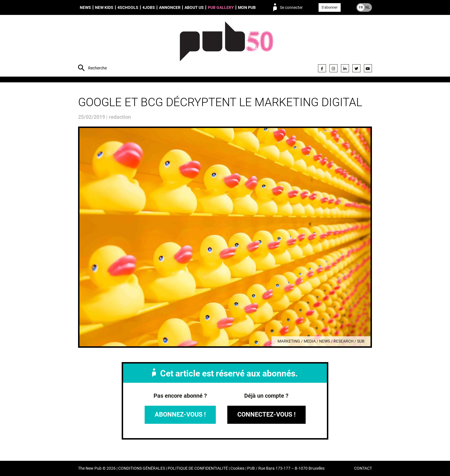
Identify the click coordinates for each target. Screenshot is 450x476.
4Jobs (149, 7)
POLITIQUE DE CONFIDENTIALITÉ (198, 468)
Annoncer (170, 7)
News (85, 7)
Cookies (237, 468)
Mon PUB (247, 7)
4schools (128, 7)
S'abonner (329, 7)
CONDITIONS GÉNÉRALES (142, 468)
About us (194, 7)
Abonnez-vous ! (180, 414)
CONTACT (363, 468)
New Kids (104, 7)
